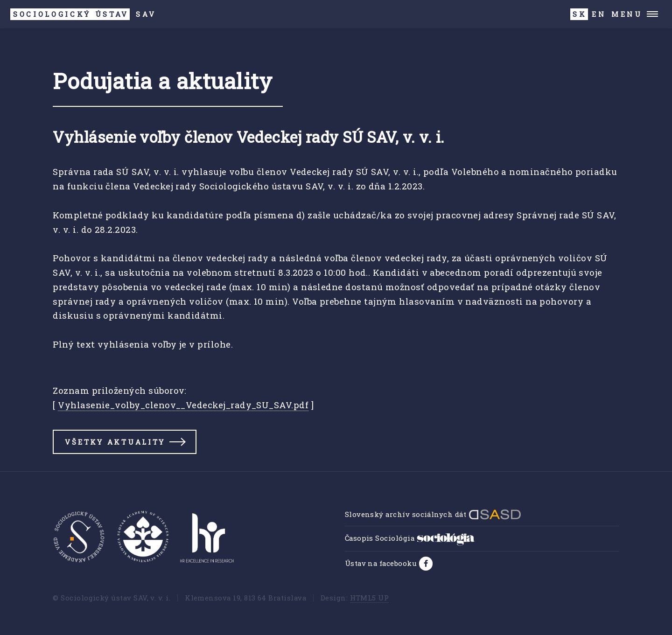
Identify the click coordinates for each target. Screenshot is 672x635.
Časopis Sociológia (410, 538)
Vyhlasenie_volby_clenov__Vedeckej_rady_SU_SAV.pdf (183, 405)
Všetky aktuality (115, 442)
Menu (627, 14)
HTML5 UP (370, 598)
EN (599, 14)
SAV (83, 14)
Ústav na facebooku (382, 563)
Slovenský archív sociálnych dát (433, 514)
